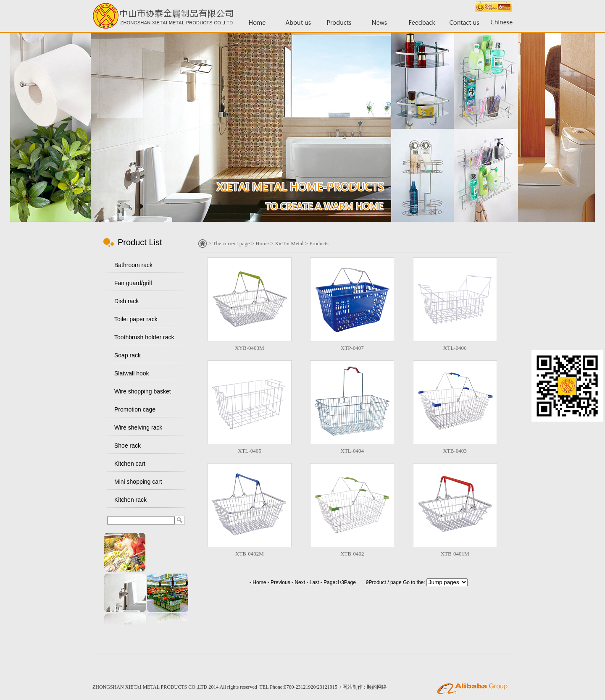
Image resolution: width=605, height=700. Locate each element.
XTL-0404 (352, 451)
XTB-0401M (455, 554)
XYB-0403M (249, 348)
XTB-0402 (352, 554)
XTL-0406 (455, 348)
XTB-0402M (250, 554)
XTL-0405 (250, 451)
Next (300, 582)
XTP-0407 (352, 348)
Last (314, 582)
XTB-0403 (455, 451)
